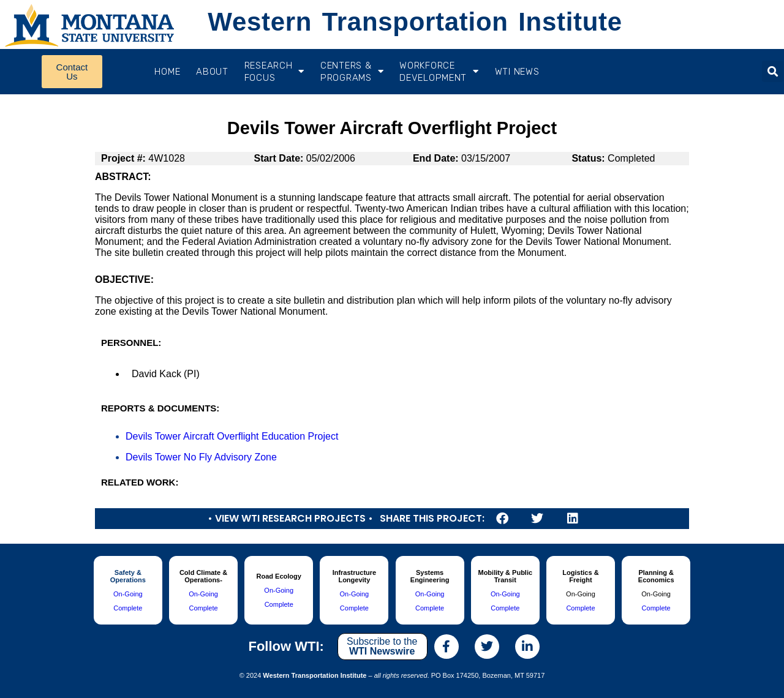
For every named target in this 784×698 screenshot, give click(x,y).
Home (167, 72)
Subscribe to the (382, 646)
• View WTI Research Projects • (290, 518)
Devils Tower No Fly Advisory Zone (201, 457)
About (212, 72)
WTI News (517, 72)
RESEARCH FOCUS (274, 72)
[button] (773, 71)
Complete (128, 608)
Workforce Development (439, 72)
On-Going (128, 594)
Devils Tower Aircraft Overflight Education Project (232, 436)
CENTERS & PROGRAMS (352, 72)
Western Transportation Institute (415, 22)
